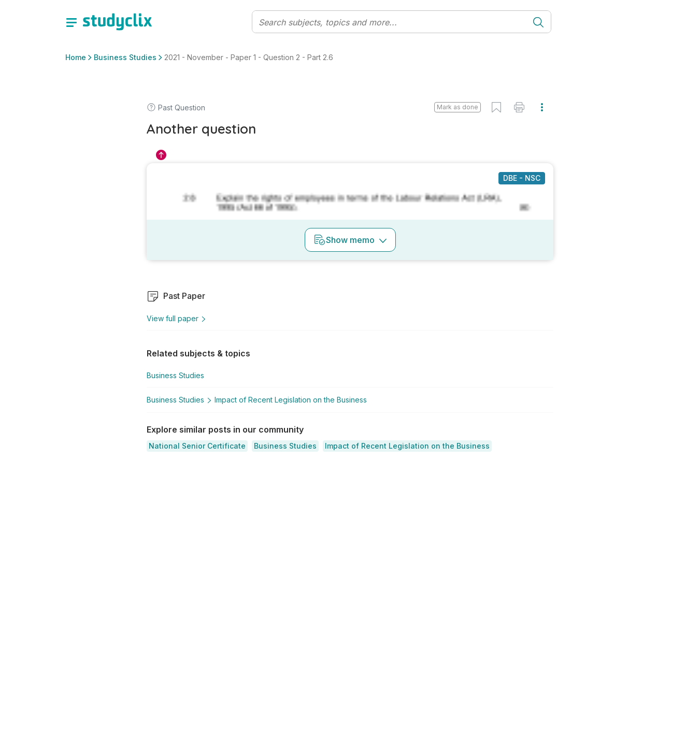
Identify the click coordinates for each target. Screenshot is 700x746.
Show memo (350, 240)
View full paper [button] (177, 318)
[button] (197, 446)
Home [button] (76, 57)
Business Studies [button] (125, 57)
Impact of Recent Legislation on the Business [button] (291, 400)
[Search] (389, 22)
